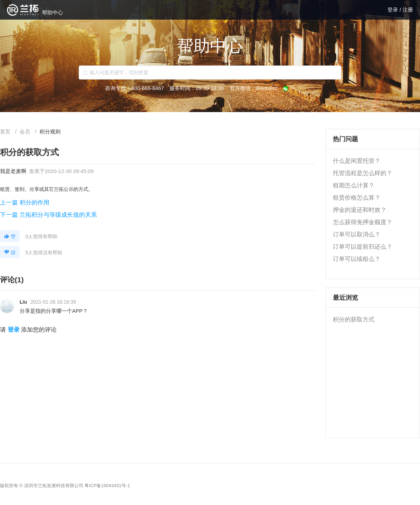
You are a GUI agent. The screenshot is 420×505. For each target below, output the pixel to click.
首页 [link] (6, 132)
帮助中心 (52, 12)
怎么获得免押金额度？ (363, 222)
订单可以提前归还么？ (363, 247)
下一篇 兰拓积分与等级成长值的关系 (48, 215)
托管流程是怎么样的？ (363, 173)
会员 (26, 132)
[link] (26, 132)
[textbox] (210, 72)
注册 (408, 10)
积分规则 (50, 132)
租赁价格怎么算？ (357, 198)
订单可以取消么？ (357, 234)
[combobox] (210, 72)
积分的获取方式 (354, 320)
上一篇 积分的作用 (25, 203)
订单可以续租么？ (357, 259)
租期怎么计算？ (354, 185)
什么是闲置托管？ (357, 161)
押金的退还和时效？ (360, 210)
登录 (393, 10)
